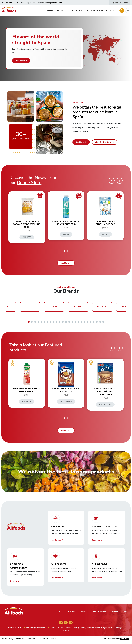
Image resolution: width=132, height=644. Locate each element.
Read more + (57, 540)
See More (81, 142)
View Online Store (105, 142)
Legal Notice (43, 639)
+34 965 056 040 (12, 3)
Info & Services (94, 11)
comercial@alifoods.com (52, 3)
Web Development (116, 639)
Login (125, 612)
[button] (64, 251)
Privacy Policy (7, 639)
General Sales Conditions (25, 639)
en (128, 11)
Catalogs (76, 11)
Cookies (53, 639)
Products (62, 11)
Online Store (29, 183)
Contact (111, 11)
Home (50, 11)
